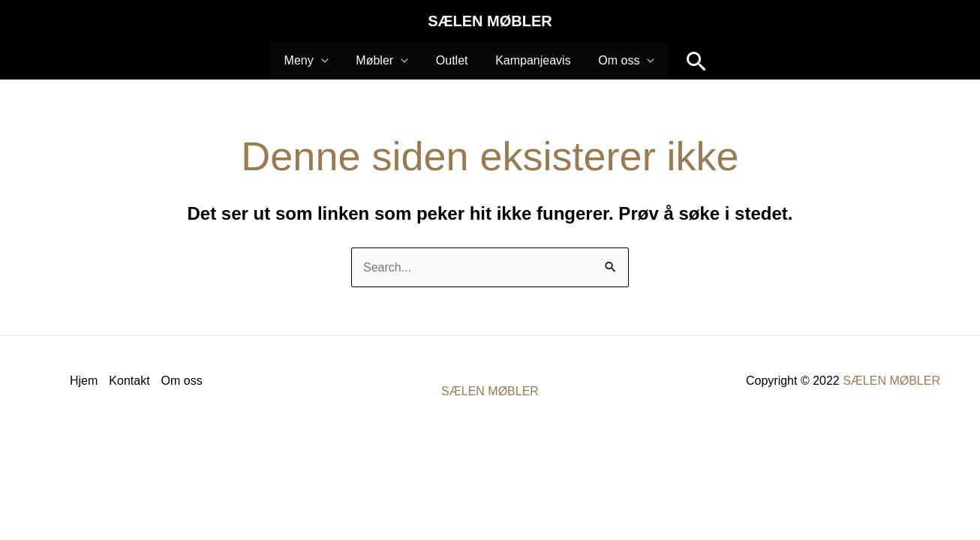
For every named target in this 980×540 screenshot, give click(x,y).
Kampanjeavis (529, 60)
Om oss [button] (612, 60)
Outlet (452, 60)
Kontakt (129, 381)
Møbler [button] (378, 60)
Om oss (182, 381)
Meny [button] (306, 60)
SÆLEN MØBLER (490, 21)
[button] (688, 61)
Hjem (84, 381)
